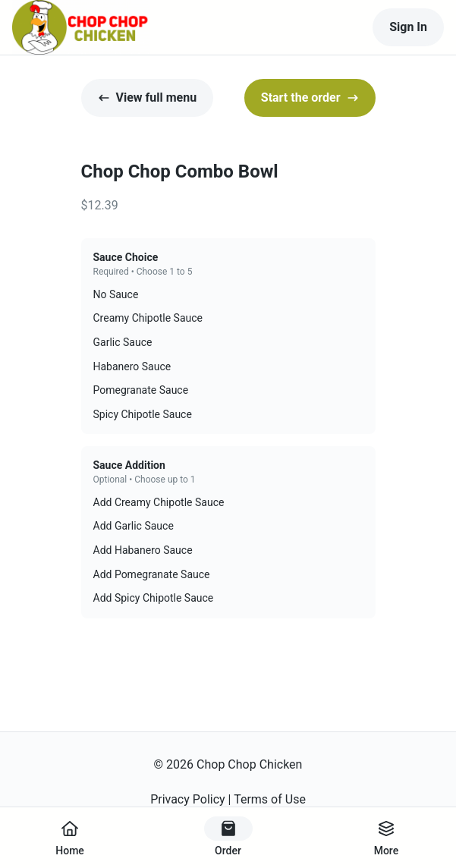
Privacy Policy (188, 799)
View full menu (148, 97)
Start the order (310, 97)
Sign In (408, 27)
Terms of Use (270, 799)
